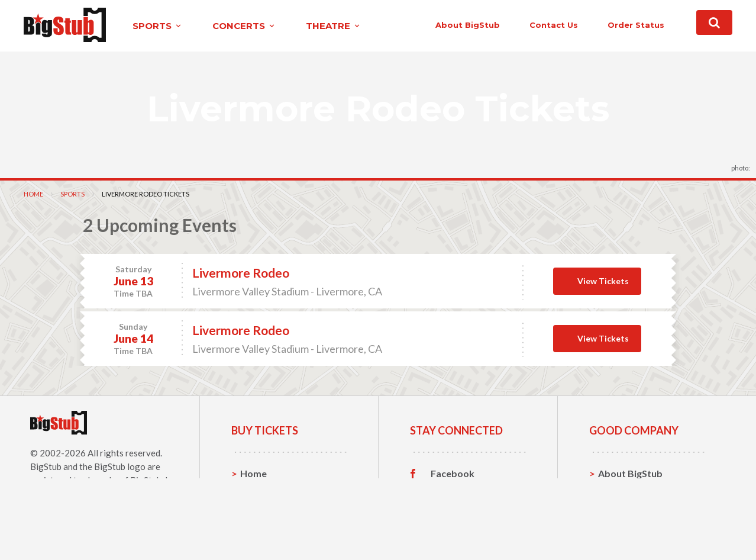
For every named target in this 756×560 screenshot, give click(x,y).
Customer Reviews (472, 529)
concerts (244, 26)
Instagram (453, 510)
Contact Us (623, 492)
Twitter (448, 492)
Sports (72, 194)
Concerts (261, 510)
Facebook (453, 474)
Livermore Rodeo (241, 273)
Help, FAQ (620, 510)
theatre (334, 26)
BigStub (46, 466)
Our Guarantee (631, 528)
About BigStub (468, 25)
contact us (554, 25)
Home (33, 194)
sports (158, 26)
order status (636, 25)
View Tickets (603, 281)
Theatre (258, 528)
